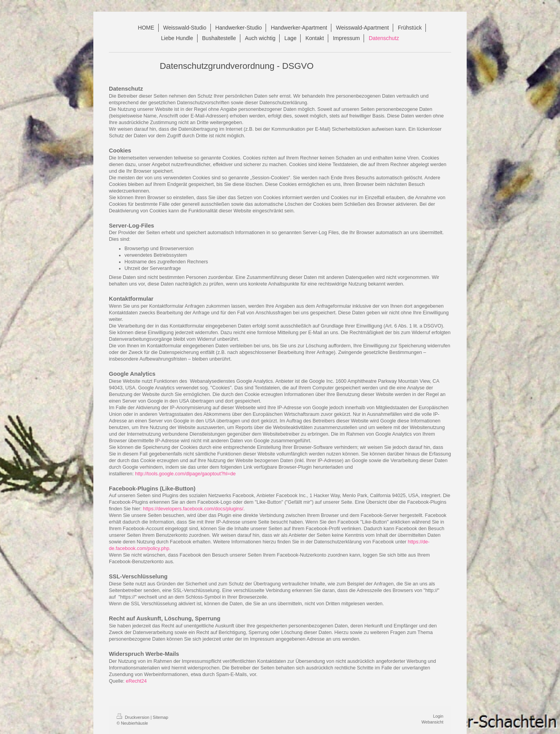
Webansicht (432, 722)
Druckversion (134, 717)
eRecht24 (136, 681)
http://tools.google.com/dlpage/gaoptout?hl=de (185, 474)
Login (438, 716)
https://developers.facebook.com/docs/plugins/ (193, 509)
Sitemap (161, 717)
